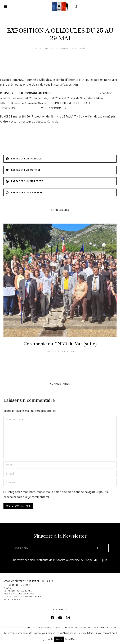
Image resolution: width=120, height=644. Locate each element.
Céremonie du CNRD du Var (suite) (60, 344)
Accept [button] (59, 639)
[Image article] (60, 280)
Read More (71, 639)
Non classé (79, 48)
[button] (5, 6)
